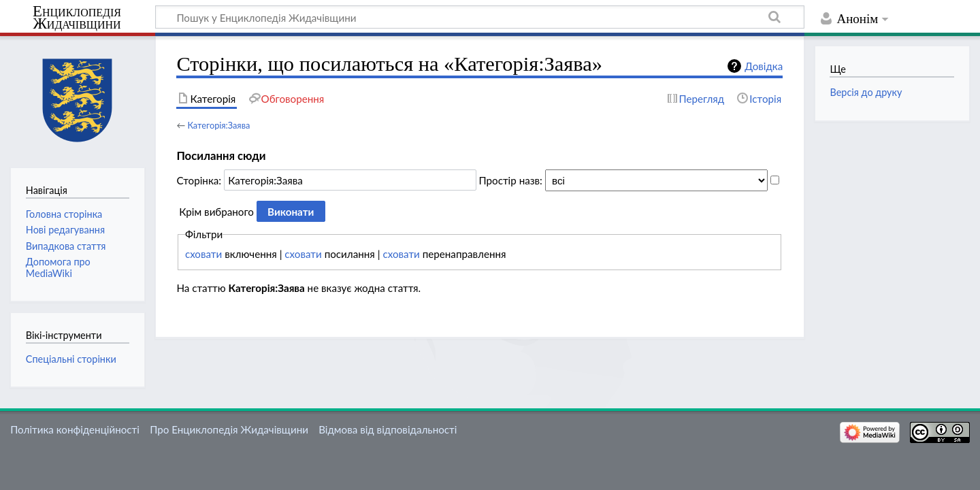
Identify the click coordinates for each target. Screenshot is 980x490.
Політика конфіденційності (75, 429)
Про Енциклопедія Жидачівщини (229, 429)
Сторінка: (199, 180)
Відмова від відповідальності (388, 429)
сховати (203, 254)
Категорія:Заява (218, 125)
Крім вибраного (216, 212)
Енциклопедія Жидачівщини (77, 18)
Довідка (764, 66)
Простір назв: (511, 180)
